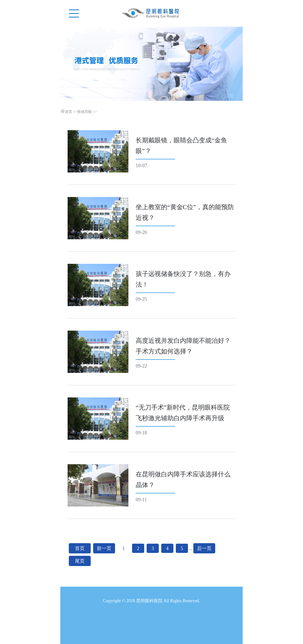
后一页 (204, 548)
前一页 (104, 548)
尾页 (80, 561)
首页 (69, 112)
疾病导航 (85, 112)
